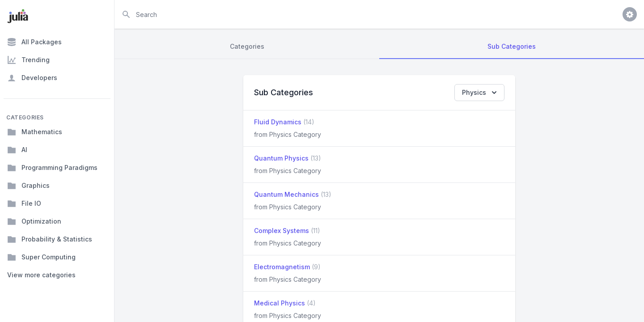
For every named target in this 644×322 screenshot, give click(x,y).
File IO (24, 203)
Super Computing (41, 257)
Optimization (34, 221)
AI (17, 150)
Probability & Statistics (50, 239)
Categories (247, 46)
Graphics (28, 186)
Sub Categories (512, 46)
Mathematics (35, 132)
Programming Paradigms (52, 168)
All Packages (34, 42)
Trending (28, 60)
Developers (32, 78)
